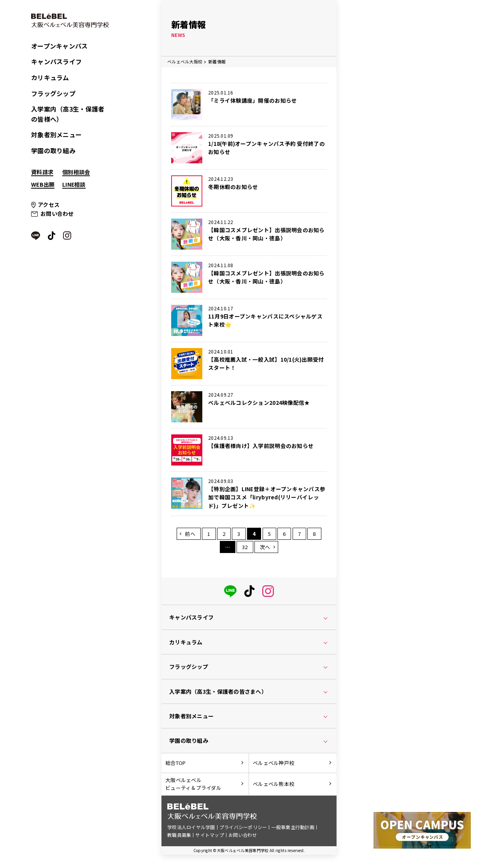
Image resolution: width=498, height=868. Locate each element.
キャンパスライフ (56, 61)
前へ (190, 535)
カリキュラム (50, 77)
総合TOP (175, 764)
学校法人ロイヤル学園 (191, 829)
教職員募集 (179, 836)
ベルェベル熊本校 (274, 785)
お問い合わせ (57, 213)
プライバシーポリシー (243, 829)
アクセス (49, 205)
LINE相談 (74, 184)
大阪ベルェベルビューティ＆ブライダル (193, 786)
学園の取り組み (53, 150)
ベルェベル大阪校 (185, 61)
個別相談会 (76, 172)
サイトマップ (210, 836)
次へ (265, 548)
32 (245, 548)
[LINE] (230, 591)
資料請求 (42, 172)
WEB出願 (43, 184)
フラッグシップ (53, 93)
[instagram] (268, 591)
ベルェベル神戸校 (274, 764)
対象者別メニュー (56, 135)
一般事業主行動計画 (293, 829)
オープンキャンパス (60, 46)
